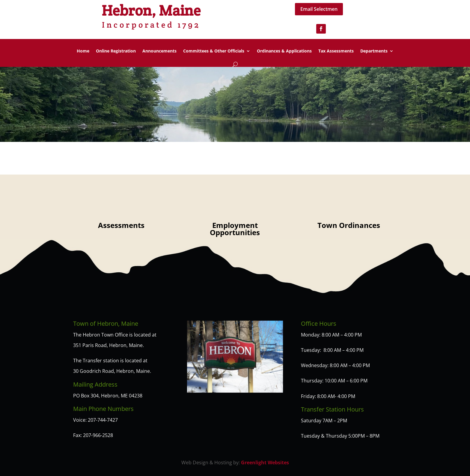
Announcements (159, 51)
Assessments (121, 225)
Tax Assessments (336, 51)
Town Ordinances (349, 225)
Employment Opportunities (235, 229)
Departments (374, 51)
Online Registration (116, 51)
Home (83, 51)
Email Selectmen (319, 9)
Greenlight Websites (265, 463)
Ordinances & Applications (284, 51)
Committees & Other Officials (214, 51)
